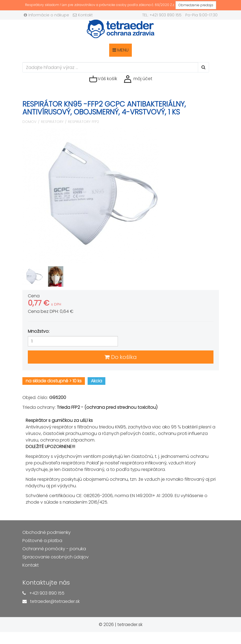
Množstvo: (39, 331)
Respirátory (52, 122)
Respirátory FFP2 (84, 122)
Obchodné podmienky (47, 532)
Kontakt (83, 15)
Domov (29, 122)
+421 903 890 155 (47, 593)
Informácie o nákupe (46, 15)
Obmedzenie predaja (196, 5)
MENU (120, 50)
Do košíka (121, 357)
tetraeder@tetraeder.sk (55, 601)
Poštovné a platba (42, 541)
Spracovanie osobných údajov (56, 557)
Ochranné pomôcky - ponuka (54, 549)
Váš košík (103, 79)
